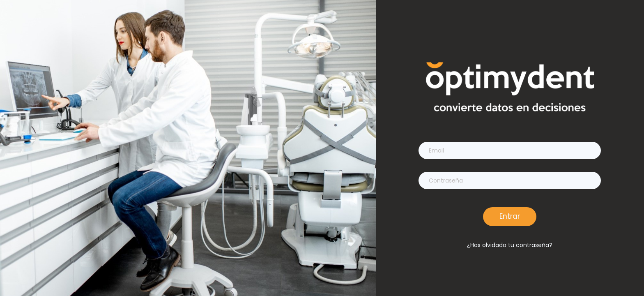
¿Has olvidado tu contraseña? (510, 245)
